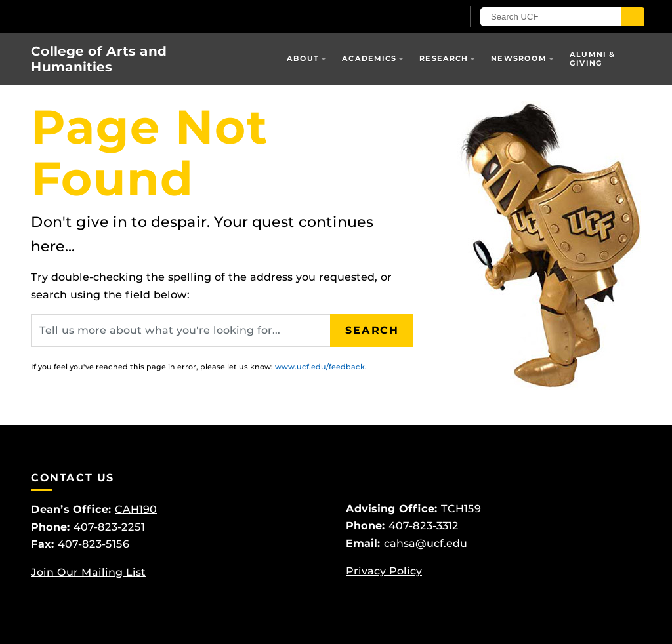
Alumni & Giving (592, 59)
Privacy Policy (384, 571)
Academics (369, 58)
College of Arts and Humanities (99, 59)
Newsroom (519, 58)
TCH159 (461, 509)
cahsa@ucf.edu (426, 543)
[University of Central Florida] (125, 16)
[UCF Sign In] (420, 17)
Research (444, 58)
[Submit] (633, 17)
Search (372, 330)
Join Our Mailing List (88, 572)
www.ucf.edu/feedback (320, 367)
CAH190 (136, 509)
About (303, 58)
